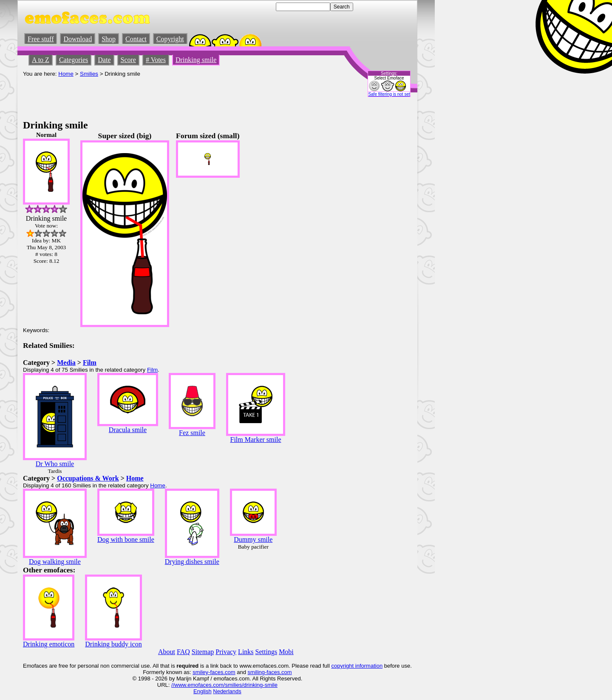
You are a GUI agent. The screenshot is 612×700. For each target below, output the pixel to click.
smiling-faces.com (270, 672)
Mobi (286, 652)
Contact (136, 39)
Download (78, 39)
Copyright (170, 39)
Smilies (89, 74)
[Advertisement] (178, 96)
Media (66, 363)
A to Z (41, 60)
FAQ (183, 652)
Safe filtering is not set (389, 94)
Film (90, 363)
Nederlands (227, 691)
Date (104, 60)
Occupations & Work (88, 478)
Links (246, 652)
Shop (109, 39)
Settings (266, 652)
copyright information (357, 666)
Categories (74, 60)
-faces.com (222, 672)
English (203, 691)
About (167, 652)
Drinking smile (196, 60)
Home (66, 74)
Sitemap (203, 652)
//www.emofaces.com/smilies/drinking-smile (224, 685)
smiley (200, 672)
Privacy (226, 652)
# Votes (156, 60)
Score (128, 60)
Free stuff (41, 39)
